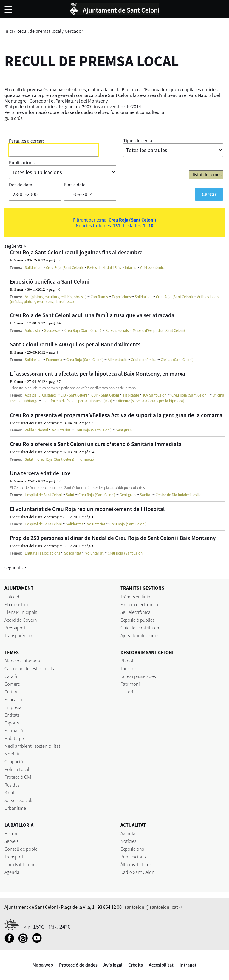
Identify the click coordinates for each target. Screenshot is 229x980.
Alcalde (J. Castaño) (41, 395)
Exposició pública (138, 620)
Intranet (188, 965)
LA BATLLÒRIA (19, 825)
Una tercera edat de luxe (40, 473)
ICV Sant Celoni (155, 395)
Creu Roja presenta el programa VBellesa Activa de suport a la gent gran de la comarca (116, 415)
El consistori (16, 604)
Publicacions (133, 857)
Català (11, 676)
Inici (9, 31)
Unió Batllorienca (22, 864)
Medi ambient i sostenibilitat (32, 746)
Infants (130, 268)
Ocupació (14, 761)
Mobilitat (13, 754)
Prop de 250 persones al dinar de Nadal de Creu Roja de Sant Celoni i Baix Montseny (113, 538)
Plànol (127, 661)
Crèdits (136, 965)
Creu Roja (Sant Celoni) (64, 268)
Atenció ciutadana (22, 661)
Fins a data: (75, 185)
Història (128, 692)
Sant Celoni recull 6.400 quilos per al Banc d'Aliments (75, 344)
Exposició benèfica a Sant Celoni (50, 281)
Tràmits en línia (135, 597)
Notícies (128, 841)
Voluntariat (61, 430)
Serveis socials (117, 330)
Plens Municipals (21, 612)
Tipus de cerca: (138, 140)
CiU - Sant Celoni (74, 395)
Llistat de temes (206, 174)
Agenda (12, 872)
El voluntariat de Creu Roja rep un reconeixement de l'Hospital (87, 509)
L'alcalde (13, 597)
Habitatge (131, 395)
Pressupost (15, 628)
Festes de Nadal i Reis (104, 268)
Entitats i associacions (42, 553)
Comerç (12, 684)
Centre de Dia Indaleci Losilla (179, 495)
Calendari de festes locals (29, 668)
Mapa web (43, 965)
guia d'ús (14, 118)
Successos (52, 330)
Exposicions (121, 297)
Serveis (11, 841)
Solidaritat (33, 268)
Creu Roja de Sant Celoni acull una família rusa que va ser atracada (92, 315)
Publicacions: (22, 162)
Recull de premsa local (39, 31)
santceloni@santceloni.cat (151, 907)
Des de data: (21, 185)
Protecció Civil (18, 777)
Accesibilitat (161, 965)
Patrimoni (130, 684)
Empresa (13, 707)
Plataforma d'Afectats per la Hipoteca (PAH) (77, 401)
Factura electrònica (139, 604)
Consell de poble (21, 849)
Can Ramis (99, 297)
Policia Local (17, 769)
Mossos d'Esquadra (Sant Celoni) (159, 330)
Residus (12, 785)
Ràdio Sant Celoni (138, 872)
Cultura (11, 692)
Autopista (32, 330)
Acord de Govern (21, 620)
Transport (14, 857)
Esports (12, 723)
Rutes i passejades (138, 676)
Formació (86, 459)
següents (15, 246)
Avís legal (113, 965)
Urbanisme (15, 808)
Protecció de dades (78, 965)
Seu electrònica (136, 612)
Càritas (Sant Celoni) (177, 360)
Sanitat (146, 495)
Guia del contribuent (141, 628)
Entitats (12, 715)
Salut (29, 459)
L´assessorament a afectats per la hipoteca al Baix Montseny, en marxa (98, 374)
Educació (13, 699)
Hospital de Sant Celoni (43, 495)
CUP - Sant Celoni (105, 395)
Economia (54, 360)
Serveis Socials (19, 800)
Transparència (18, 635)
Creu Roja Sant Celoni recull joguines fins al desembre (76, 252)
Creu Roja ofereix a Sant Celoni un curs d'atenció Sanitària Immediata (96, 444)
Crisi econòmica (153, 268)
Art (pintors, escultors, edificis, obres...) (56, 297)
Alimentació (117, 360)
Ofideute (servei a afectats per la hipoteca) (150, 401)
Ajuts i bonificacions (140, 635)
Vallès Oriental (36, 430)
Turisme (128, 668)
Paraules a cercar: (27, 141)
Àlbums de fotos (136, 864)
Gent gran (124, 430)
